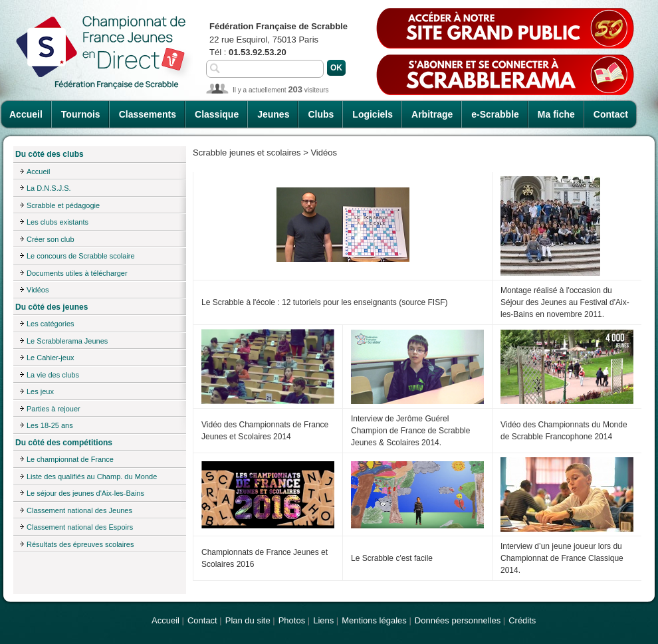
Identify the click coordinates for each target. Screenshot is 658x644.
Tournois (81, 114)
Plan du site (248, 620)
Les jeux (40, 391)
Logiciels (373, 114)
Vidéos (38, 290)
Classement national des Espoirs (80, 527)
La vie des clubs (53, 375)
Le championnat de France (70, 459)
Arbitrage (432, 114)
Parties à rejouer (54, 409)
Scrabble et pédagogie (63, 205)
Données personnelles (458, 620)
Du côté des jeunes (52, 307)
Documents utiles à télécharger (77, 273)
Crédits (522, 620)
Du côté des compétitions (64, 443)
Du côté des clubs (50, 154)
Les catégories (51, 324)
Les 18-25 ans (50, 425)
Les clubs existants (57, 222)
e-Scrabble (495, 114)
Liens (323, 620)
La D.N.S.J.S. (49, 188)
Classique (217, 114)
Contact (611, 114)
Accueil (26, 114)
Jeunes (273, 114)
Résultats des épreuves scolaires (80, 544)
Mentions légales (374, 620)
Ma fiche (556, 114)
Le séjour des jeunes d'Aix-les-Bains (85, 493)
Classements (148, 114)
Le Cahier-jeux (51, 358)
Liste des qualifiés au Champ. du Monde (92, 477)
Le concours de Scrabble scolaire (81, 256)
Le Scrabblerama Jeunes (67, 341)
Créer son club (51, 239)
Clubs (321, 114)
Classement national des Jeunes (79, 510)
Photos (292, 620)
